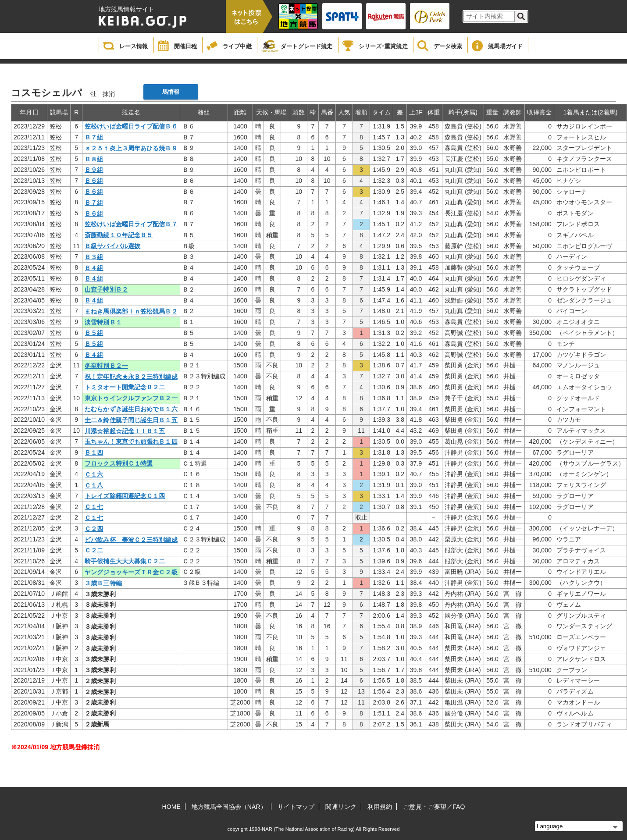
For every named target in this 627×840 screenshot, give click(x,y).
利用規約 (380, 807)
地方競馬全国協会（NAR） (229, 807)
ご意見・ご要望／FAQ (434, 807)
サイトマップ (296, 807)
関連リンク (341, 807)
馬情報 (171, 92)
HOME (171, 807)
